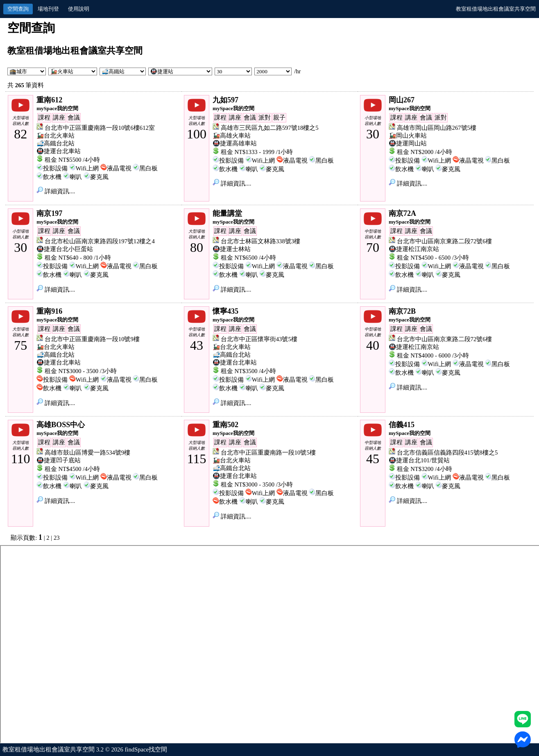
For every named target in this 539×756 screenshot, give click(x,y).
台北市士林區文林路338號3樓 (260, 241)
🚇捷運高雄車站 (235, 143)
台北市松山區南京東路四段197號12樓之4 (100, 241)
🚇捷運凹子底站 (59, 460)
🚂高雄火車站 (232, 136)
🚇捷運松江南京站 (414, 249)
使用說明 (79, 9)
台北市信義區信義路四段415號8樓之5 (447, 453)
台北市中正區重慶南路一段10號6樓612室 (100, 128)
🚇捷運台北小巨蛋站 (65, 249)
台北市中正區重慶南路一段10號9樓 (92, 339)
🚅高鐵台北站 (55, 143)
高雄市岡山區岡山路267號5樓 (437, 128)
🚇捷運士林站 (232, 249)
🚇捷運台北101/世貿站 (419, 460)
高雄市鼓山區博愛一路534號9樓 (87, 453)
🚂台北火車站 (55, 136)
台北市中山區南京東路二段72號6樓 (444, 241)
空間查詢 (18, 9)
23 (57, 538)
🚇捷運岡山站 (408, 143)
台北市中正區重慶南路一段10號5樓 (268, 453)
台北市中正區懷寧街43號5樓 (259, 339)
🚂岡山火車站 (408, 136)
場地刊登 (48, 9)
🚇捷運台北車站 (59, 151)
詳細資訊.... (56, 191)
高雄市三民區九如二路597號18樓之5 (270, 128)
